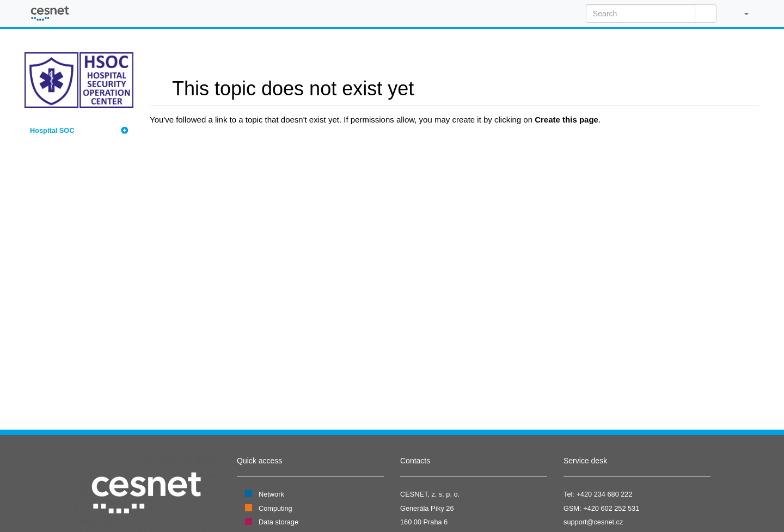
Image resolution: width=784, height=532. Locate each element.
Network (271, 494)
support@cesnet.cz (593, 522)
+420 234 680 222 (604, 494)
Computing (275, 508)
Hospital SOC (52, 130)
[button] (741, 14)
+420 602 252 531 (611, 508)
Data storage (278, 522)
